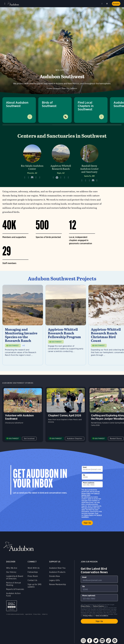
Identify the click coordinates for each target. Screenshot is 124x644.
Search (107, 3)
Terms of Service (98, 606)
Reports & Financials (15, 589)
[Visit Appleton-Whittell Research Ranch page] (61, 162)
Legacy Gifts (54, 580)
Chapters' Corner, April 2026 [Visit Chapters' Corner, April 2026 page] (66, 415)
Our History (11, 572)
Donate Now (55, 576)
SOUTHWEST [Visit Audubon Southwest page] (14, 439)
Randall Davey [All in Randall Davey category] (116, 439)
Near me (102, 4)
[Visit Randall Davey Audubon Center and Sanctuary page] (89, 162)
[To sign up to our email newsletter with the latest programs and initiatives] (92, 469)
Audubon (13, 4)
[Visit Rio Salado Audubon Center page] (32, 162)
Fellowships (33, 572)
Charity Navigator (12, 606)
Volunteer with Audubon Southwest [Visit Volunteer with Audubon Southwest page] (23, 415)
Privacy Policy (89, 515)
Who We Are (12, 568)
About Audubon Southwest (17, 104)
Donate (116, 4)
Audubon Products (57, 572)
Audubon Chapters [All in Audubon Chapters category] (75, 439)
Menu (5, 4)
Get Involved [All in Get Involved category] (29, 439)
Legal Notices (29, 614)
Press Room (33, 576)
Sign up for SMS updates (35, 586)
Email (85, 467)
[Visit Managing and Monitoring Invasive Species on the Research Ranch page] (23, 325)
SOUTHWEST (14, 346)
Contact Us (32, 580)
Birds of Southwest (49, 104)
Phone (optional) (89, 483)
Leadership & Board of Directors (15, 577)
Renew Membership (58, 584)
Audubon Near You (57, 568)
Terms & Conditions (102, 616)
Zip (84, 475)
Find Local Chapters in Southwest (86, 106)
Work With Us (34, 568)
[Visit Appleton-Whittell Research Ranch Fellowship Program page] (66, 325)
